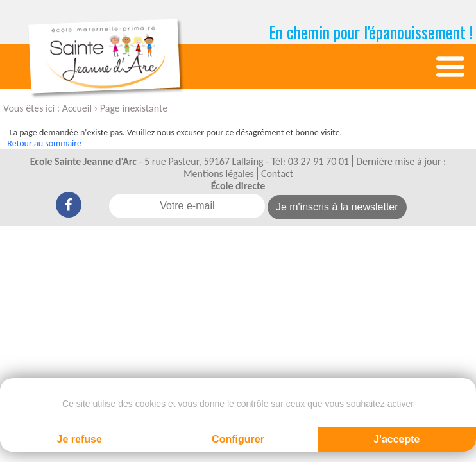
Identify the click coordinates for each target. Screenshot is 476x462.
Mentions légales (219, 174)
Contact (277, 174)
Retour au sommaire (44, 143)
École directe (238, 186)
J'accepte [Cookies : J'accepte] (396, 439)
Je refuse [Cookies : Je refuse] (80, 439)
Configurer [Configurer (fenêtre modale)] (238, 439)
